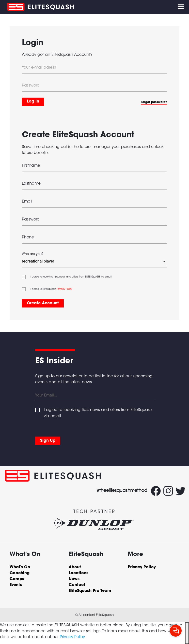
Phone (28, 237)
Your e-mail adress (39, 68)
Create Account (43, 303)
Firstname (31, 166)
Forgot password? (154, 102)
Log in (33, 102)
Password (31, 86)
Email (27, 202)
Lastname (31, 184)
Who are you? (33, 254)
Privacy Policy (64, 289)
